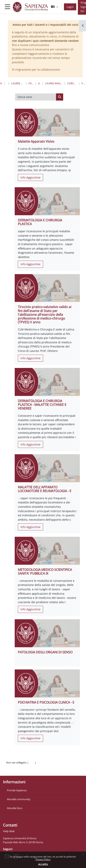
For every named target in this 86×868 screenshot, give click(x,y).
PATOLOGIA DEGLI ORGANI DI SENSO (45, 652)
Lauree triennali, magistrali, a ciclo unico (18, 83)
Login (70, 7)
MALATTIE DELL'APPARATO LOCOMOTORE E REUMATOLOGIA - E (45, 489)
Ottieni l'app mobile (18, 770)
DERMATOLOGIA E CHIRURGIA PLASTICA (40, 222)
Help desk (9, 831)
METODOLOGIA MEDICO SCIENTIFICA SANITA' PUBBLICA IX (45, 572)
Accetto (43, 864)
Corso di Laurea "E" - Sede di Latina (72, 83)
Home (1, 83)
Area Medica (39, 83)
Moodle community (19, 799)
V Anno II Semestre (84, 83)
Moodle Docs (15, 808)
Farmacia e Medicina (31, 83)
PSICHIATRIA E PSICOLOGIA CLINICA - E (46, 702)
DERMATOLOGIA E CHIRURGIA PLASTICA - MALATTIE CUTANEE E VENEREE (42, 405)
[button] (55, 7)
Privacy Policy (43, 859)
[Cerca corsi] (36, 97)
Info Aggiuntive (30, 177)
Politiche (11, 766)
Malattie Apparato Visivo (36, 141)
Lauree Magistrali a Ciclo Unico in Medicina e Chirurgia (54, 83)
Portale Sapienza (17, 790)
